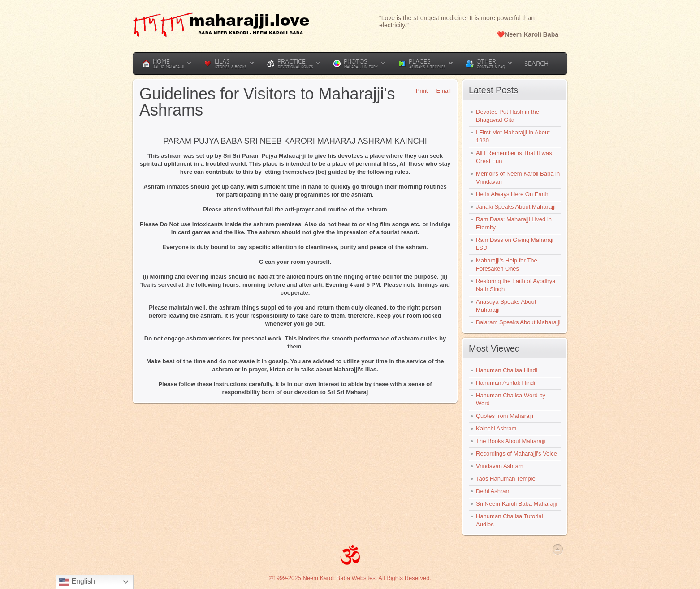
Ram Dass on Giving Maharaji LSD (515, 244)
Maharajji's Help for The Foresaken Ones (507, 264)
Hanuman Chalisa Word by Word (511, 399)
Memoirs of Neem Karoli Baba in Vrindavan (518, 178)
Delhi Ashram (493, 491)
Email (440, 91)
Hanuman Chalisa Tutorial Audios (510, 520)
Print (419, 91)
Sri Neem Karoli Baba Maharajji (516, 504)
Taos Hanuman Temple (506, 479)
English (77, 582)
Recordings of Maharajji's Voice (516, 454)
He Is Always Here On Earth (512, 194)
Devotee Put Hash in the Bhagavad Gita (508, 116)
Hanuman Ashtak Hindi (506, 383)
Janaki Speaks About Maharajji (516, 207)
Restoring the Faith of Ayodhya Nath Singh (516, 285)
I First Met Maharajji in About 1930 (513, 136)
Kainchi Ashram (496, 428)
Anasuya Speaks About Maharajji (506, 306)
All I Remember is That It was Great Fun (514, 157)
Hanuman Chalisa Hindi (507, 370)
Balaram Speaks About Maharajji (518, 322)
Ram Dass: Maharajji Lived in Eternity (514, 223)
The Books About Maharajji (511, 441)
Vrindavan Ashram (500, 466)
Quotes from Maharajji (505, 416)
